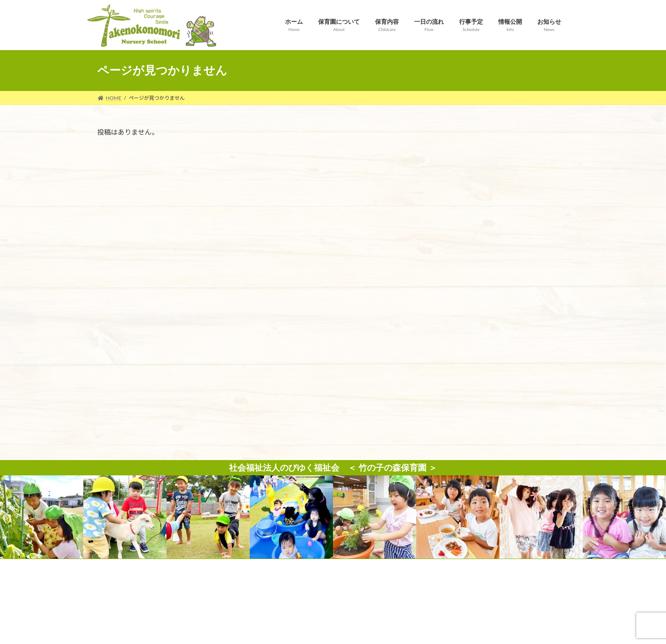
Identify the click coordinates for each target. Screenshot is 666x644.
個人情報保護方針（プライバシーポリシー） (333, 391)
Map (199, 574)
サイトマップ (422, 391)
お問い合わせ (244, 391)
